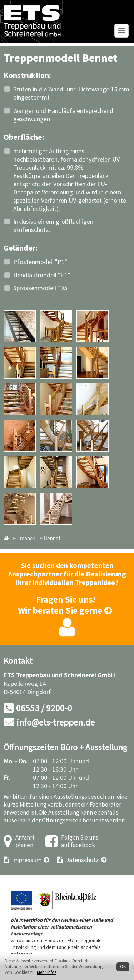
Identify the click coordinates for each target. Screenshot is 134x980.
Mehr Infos (47, 972)
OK (123, 967)
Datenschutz (82, 860)
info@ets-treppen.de (56, 723)
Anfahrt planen (25, 842)
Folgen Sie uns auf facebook (80, 842)
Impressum (27, 860)
